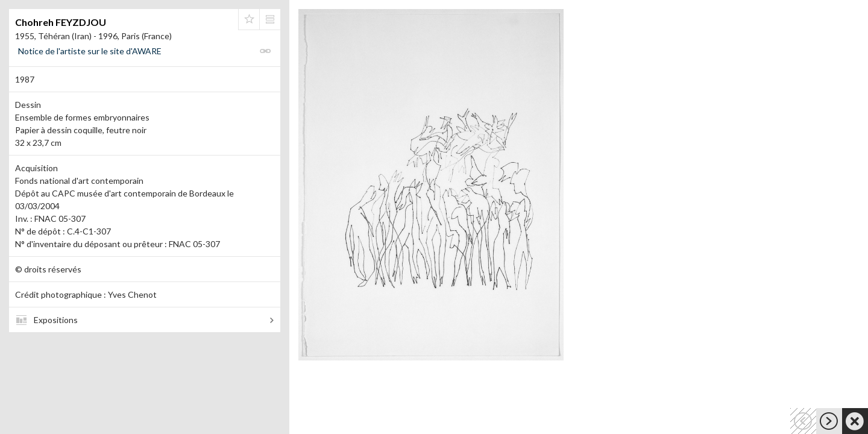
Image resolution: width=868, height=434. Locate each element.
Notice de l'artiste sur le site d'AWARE (90, 51)
